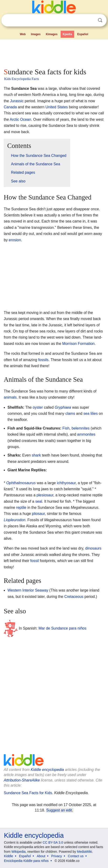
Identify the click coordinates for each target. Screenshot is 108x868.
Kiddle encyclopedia (47, 770)
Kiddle (9, 856)
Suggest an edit (59, 810)
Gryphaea (63, 407)
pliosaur (38, 514)
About (41, 856)
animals (10, 397)
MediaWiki (85, 852)
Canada (10, 107)
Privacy (57, 856)
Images (36, 34)
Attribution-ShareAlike (22, 780)
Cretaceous (74, 597)
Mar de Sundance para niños (62, 628)
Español (83, 34)
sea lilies (91, 413)
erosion (15, 240)
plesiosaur (45, 495)
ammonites (86, 434)
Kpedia (67, 34)
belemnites (81, 428)
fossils (43, 360)
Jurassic (17, 101)
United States (57, 107)
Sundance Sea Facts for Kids (28, 793)
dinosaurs (93, 548)
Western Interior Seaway (28, 590)
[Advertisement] (54, 53)
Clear (91, 20)
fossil (35, 561)
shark (36, 455)
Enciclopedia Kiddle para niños (26, 861)
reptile (21, 508)
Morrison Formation (78, 344)
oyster (38, 407)
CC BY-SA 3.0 (53, 842)
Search (100, 20)
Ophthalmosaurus (21, 483)
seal (39, 501)
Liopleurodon (15, 520)
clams (70, 413)
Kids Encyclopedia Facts (22, 79)
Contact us (76, 856)
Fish (66, 428)
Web (23, 34)
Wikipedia (19, 852)
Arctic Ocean (21, 119)
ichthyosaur (66, 483)
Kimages (52, 34)
